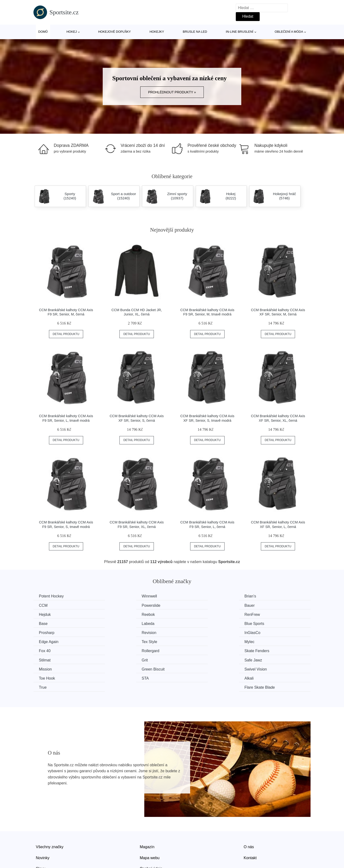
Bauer (116, 605)
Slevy (40, 840)
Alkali (115, 659)
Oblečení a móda (289, 32)
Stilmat (116, 641)
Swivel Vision (193, 650)
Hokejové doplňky (115, 32)
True (185, 659)
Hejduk (188, 605)
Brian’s (187, 596)
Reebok (259, 605)
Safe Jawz (262, 641)
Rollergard (262, 632)
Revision (118, 623)
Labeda (188, 614)
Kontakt (250, 829)
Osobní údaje (151, 840)
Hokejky (157, 32)
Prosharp (47, 623)
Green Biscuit (122, 650)
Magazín (147, 818)
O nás (249, 818)
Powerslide (49, 605)
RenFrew (47, 614)
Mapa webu (150, 829)
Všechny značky (50, 818)
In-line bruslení (239, 32)
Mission (46, 650)
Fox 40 (187, 632)
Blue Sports (263, 614)
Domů (43, 32)
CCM (257, 596)
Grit (185, 641)
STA (43, 659)
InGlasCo (190, 623)
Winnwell (118, 596)
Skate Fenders (52, 641)
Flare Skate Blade (268, 659)
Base (115, 614)
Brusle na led (195, 32)
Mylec (116, 632)
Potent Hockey (52, 596)
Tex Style (47, 632)
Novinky (43, 829)
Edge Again (263, 623)
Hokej (72, 32)
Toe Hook (261, 650)
